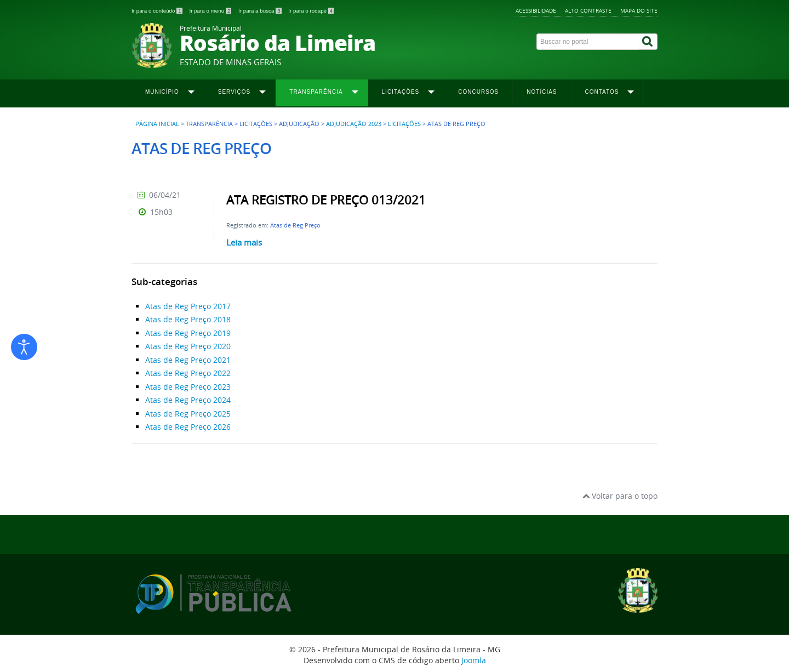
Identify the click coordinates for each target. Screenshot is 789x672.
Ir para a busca (261, 11)
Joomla (474, 660)
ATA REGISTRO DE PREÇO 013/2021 (326, 200)
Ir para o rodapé (311, 11)
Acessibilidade (536, 10)
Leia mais (244, 242)
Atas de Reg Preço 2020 (188, 346)
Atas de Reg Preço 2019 (188, 333)
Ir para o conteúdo (158, 11)
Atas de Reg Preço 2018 (188, 319)
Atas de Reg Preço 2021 (188, 360)
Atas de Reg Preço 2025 (188, 414)
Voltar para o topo (620, 496)
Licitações (404, 124)
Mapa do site (639, 10)
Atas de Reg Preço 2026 (188, 427)
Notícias (542, 92)
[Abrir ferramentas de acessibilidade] (24, 347)
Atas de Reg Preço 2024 (188, 400)
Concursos (478, 92)
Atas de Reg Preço (295, 225)
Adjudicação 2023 (354, 124)
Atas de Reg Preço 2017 (188, 306)
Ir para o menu (211, 11)
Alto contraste (588, 10)
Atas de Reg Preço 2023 (188, 387)
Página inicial (157, 124)
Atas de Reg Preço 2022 (188, 373)
